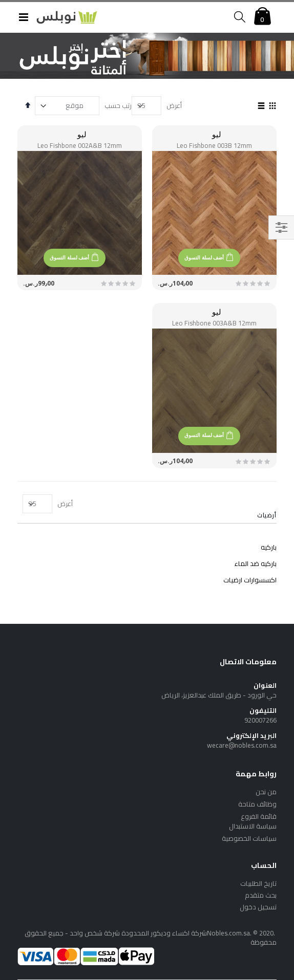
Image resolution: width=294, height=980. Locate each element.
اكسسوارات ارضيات (250, 580)
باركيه (269, 547)
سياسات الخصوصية (249, 838)
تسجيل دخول (258, 907)
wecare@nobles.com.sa (242, 745)
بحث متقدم (261, 895)
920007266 (260, 720)
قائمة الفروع (259, 816)
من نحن (266, 792)
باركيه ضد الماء (256, 563)
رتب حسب (118, 105)
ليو (217, 134)
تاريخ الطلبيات (258, 883)
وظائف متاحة (257, 804)
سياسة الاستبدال (253, 826)
